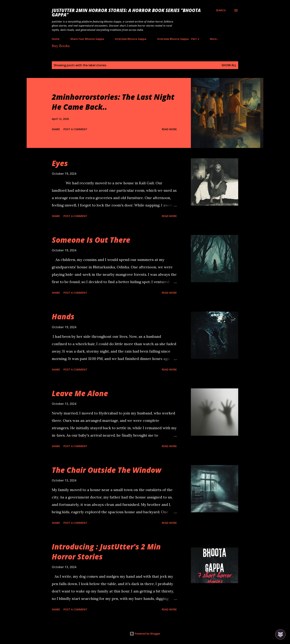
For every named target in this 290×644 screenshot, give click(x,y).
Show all (229, 65)
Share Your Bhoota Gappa (87, 39)
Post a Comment (75, 129)
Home (56, 39)
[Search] (221, 10)
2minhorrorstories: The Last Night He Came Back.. (113, 102)
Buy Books (61, 46)
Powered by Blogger (145, 634)
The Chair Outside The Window (107, 470)
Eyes (60, 163)
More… (214, 39)
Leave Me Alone (80, 393)
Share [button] (56, 129)
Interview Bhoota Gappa (131, 39)
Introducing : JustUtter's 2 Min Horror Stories (106, 551)
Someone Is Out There (91, 240)
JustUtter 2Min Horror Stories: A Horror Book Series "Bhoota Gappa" (126, 12)
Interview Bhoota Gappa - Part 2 (178, 39)
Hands (63, 316)
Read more (169, 129)
